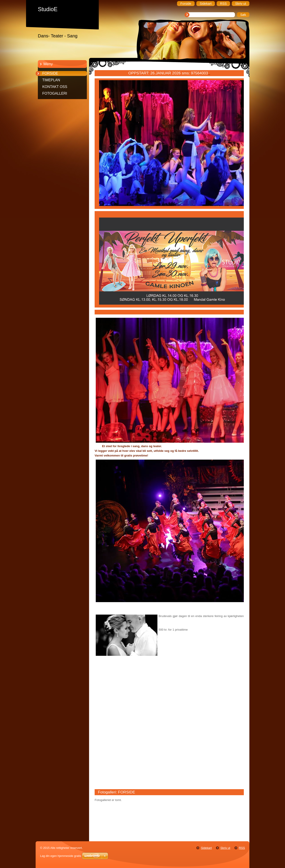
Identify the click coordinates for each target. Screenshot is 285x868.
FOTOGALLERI (55, 93)
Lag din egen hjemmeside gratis (61, 856)
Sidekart (206, 848)
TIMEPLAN (51, 80)
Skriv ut (225, 848)
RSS (242, 848)
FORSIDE (50, 73)
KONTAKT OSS (55, 87)
